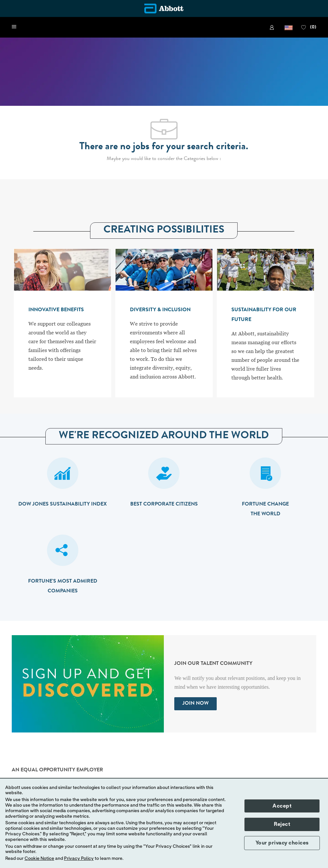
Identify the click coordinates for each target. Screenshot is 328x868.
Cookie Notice (39, 859)
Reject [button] (282, 824)
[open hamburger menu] (14, 27)
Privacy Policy (79, 859)
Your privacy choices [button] (282, 843)
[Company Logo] (164, 8)
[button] (289, 27)
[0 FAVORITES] (309, 27)
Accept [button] (282, 806)
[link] (273, 27)
